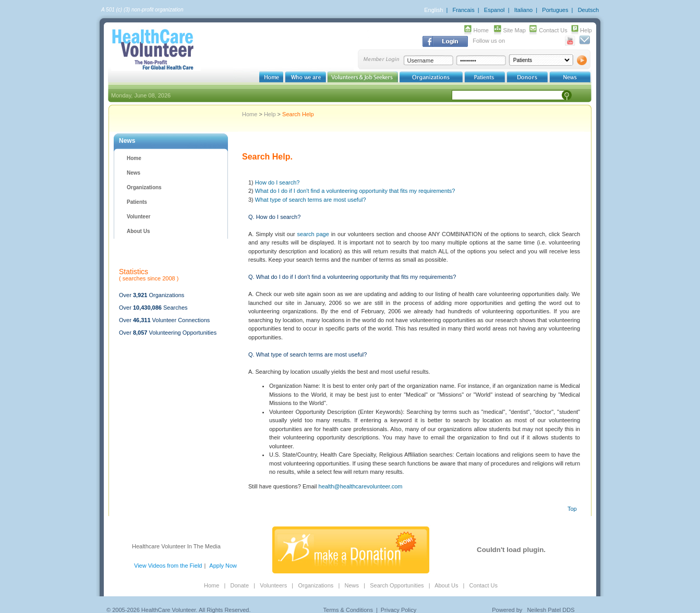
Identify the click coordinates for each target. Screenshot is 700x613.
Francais (463, 10)
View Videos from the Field (168, 566)
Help (586, 30)
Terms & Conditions (348, 610)
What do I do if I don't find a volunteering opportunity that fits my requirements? (355, 191)
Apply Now (223, 566)
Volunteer (138, 217)
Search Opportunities (397, 585)
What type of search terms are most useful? (311, 200)
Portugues (555, 10)
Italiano (523, 10)
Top (572, 509)
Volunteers (273, 585)
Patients (137, 202)
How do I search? (277, 182)
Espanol (494, 10)
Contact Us (553, 30)
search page (313, 234)
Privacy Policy (399, 610)
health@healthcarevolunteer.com (361, 486)
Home (481, 30)
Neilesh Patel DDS (551, 610)
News (134, 173)
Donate (240, 585)
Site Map (515, 30)
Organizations (144, 187)
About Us (138, 231)
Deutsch (588, 10)
